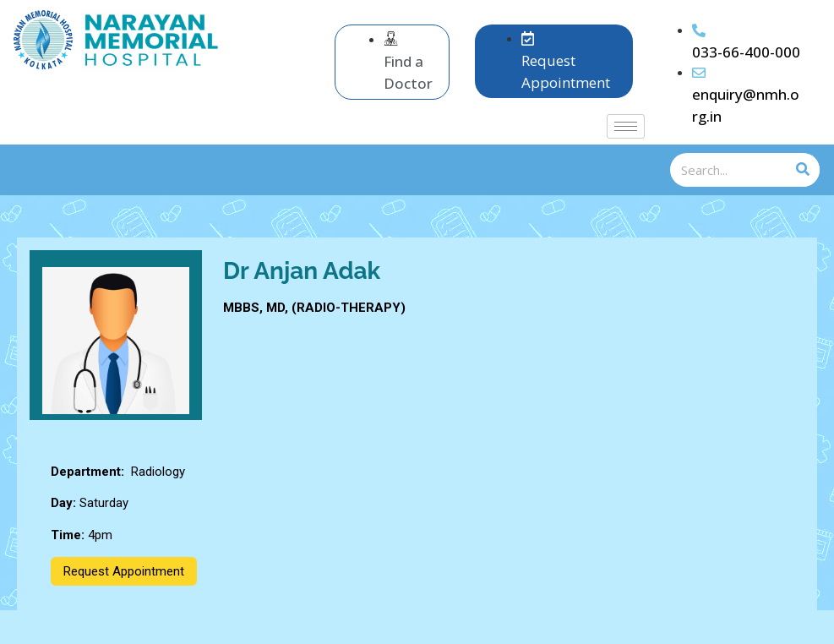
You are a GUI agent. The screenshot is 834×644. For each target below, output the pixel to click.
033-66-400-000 (746, 52)
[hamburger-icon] (626, 126)
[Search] (803, 170)
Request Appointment (124, 571)
